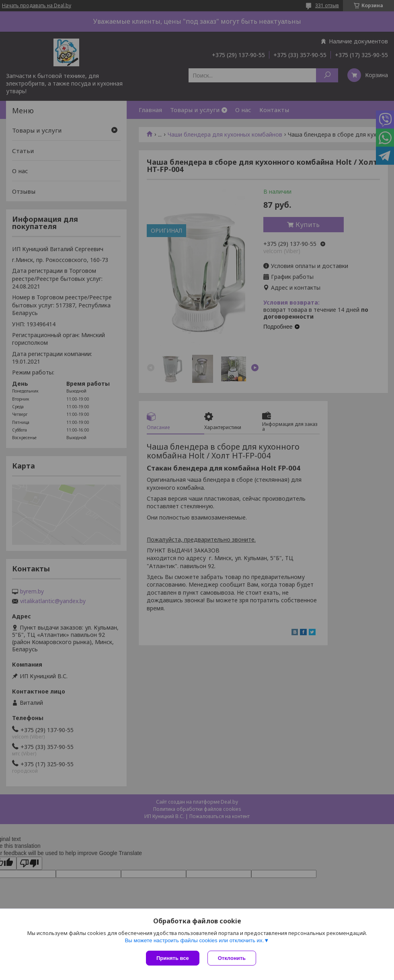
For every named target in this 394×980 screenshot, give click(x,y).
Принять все (173, 958)
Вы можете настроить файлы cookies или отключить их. (194, 940)
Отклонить (232, 958)
